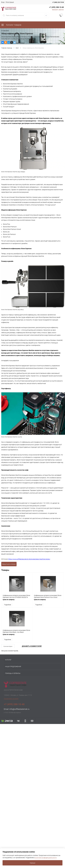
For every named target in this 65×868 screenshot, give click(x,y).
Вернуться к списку (9, 564)
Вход (3, 2)
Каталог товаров (11, 25)
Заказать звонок (58, 10)
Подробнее (8, 604)
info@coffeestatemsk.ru (19, 708)
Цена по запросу (17, 600)
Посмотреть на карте (11, 698)
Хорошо (32, 863)
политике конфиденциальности (46, 858)
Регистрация (10, 2)
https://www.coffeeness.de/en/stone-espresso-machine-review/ (29, 559)
